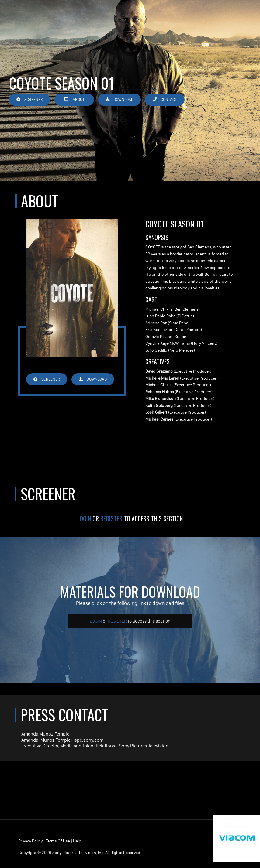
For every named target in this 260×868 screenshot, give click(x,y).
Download (120, 99)
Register (111, 518)
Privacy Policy (30, 841)
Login (84, 518)
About (74, 99)
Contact (165, 99)
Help (77, 841)
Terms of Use (58, 841)
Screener (30, 99)
